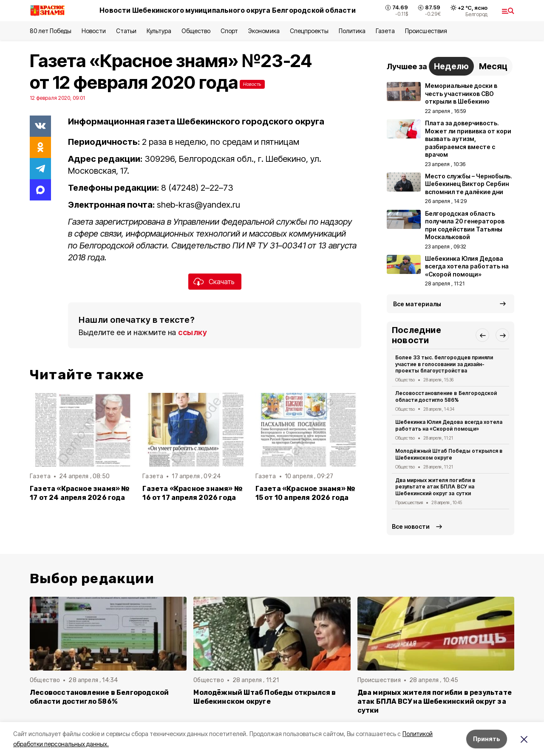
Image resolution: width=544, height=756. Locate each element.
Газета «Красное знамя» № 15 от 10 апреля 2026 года (306, 493)
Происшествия (426, 31)
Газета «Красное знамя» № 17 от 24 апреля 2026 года (80, 493)
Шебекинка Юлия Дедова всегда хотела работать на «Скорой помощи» (449, 425)
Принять (487, 739)
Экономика (264, 31)
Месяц (493, 66)
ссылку (193, 332)
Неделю (451, 66)
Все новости (411, 526)
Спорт (229, 31)
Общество (196, 31)
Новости (93, 31)
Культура (159, 31)
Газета (385, 31)
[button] (482, 335)
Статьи (126, 31)
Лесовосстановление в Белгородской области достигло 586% (446, 396)
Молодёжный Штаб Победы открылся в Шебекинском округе (449, 454)
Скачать (222, 282)
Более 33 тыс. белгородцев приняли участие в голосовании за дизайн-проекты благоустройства (444, 364)
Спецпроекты (309, 31)
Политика (352, 31)
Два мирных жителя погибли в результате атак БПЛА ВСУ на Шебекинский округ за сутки (435, 487)
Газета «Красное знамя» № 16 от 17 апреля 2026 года (193, 493)
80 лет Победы (51, 31)
